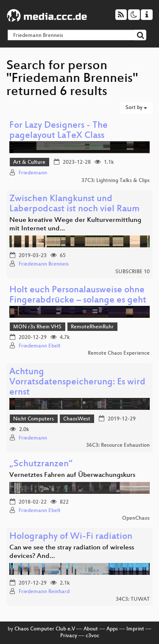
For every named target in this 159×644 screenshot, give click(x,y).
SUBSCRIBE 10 (132, 272)
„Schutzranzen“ (41, 464)
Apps (112, 629)
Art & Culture (29, 162)
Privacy (69, 636)
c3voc (92, 636)
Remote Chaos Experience (119, 353)
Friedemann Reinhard (44, 592)
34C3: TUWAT (133, 599)
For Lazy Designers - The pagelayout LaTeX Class (59, 131)
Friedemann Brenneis (44, 264)
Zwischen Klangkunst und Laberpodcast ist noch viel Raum (74, 204)
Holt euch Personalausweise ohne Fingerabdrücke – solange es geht (78, 295)
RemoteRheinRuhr (92, 327)
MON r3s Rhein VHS (37, 327)
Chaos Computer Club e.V (45, 629)
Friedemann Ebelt (40, 346)
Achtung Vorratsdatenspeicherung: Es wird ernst (77, 382)
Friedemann (33, 173)
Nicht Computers (33, 419)
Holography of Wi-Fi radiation (71, 537)
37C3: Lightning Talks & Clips (116, 181)
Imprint (135, 629)
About (91, 629)
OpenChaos (136, 518)
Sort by (136, 108)
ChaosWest (77, 419)
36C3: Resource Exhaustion (118, 445)
